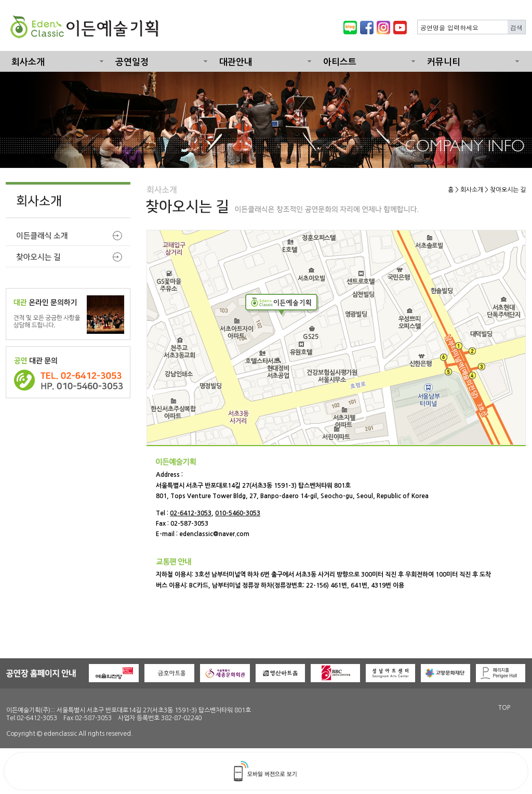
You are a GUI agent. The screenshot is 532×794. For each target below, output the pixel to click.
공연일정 (132, 62)
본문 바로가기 (0, 0)
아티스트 (340, 62)
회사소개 (28, 62)
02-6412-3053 (191, 513)
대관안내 (236, 62)
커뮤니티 (444, 62)
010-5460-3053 (238, 513)
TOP (504, 708)
